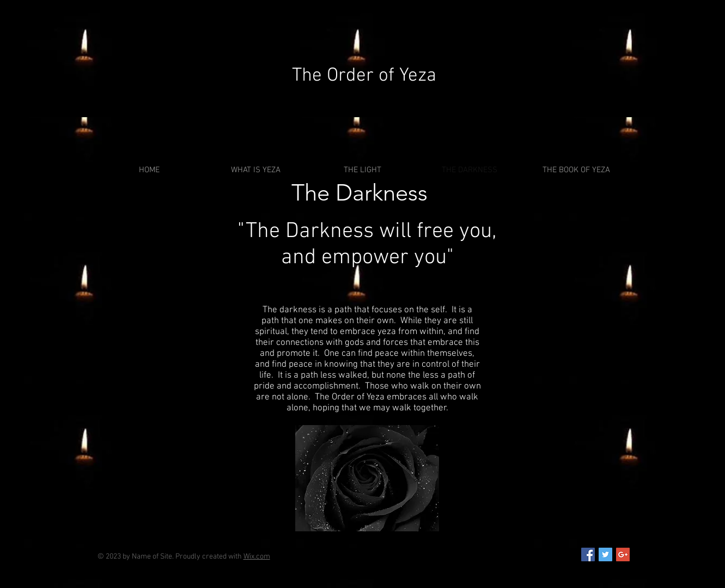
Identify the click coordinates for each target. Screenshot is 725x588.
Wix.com (257, 557)
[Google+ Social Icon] (623, 554)
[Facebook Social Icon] (588, 554)
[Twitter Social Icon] (605, 554)
